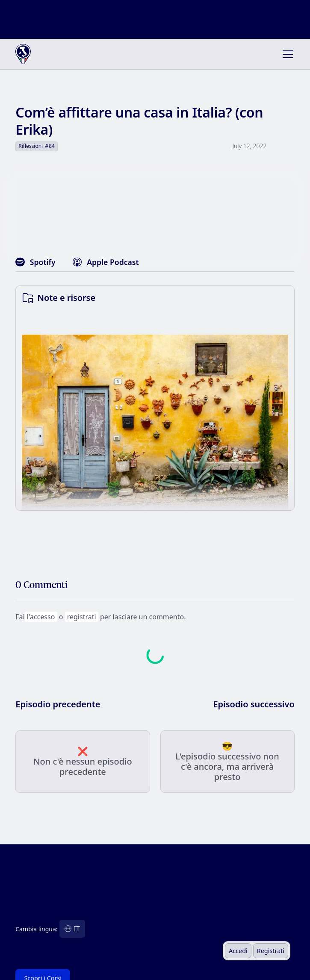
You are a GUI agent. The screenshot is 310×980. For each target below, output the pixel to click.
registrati (82, 617)
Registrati (271, 951)
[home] (43, 54)
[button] (286, 54)
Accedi (238, 951)
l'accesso (41, 617)
